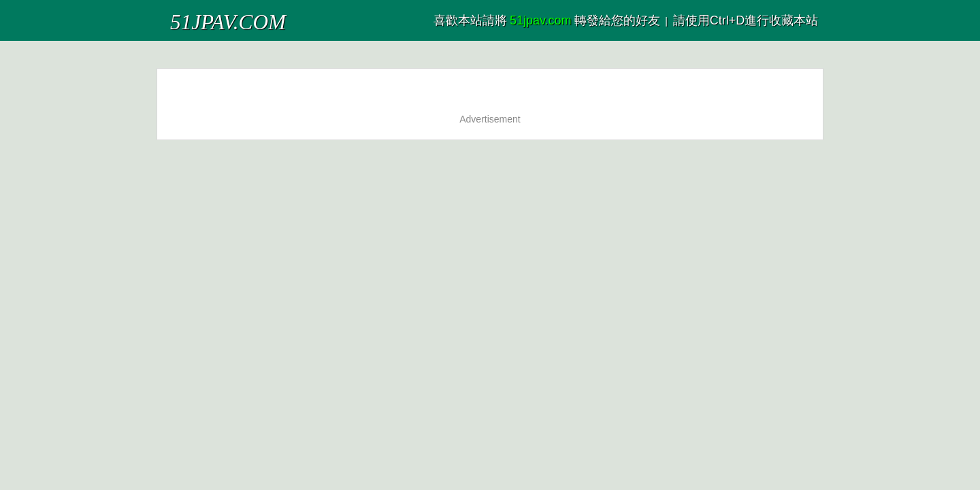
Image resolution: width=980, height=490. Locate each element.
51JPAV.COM (203, 17)
